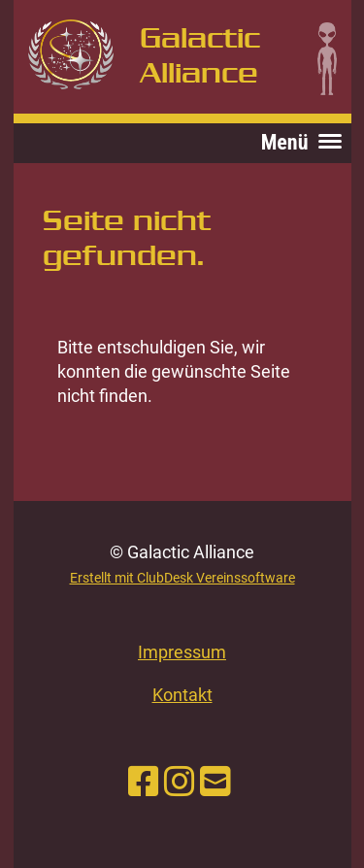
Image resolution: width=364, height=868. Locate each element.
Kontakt (182, 695)
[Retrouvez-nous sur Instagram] (180, 783)
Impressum (182, 652)
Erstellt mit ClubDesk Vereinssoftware (182, 578)
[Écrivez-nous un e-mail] (215, 783)
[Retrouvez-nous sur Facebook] (144, 783)
